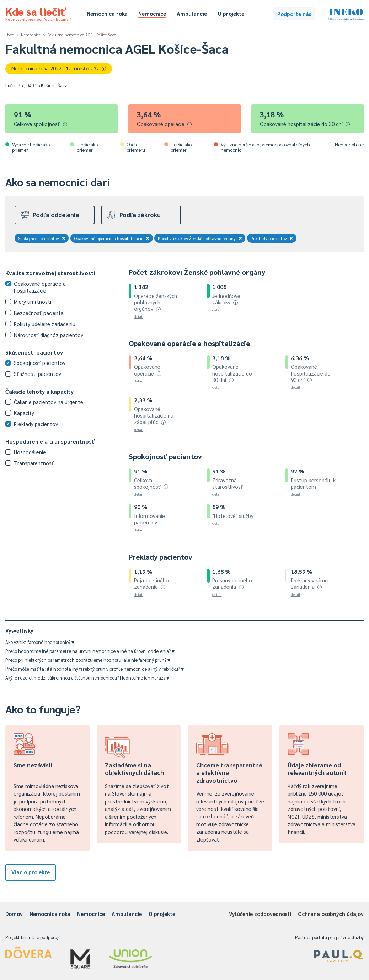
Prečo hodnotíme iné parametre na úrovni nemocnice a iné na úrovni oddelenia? (90, 651)
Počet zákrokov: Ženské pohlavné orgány (200, 238)
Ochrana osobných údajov (331, 914)
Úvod (10, 35)
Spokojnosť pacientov (42, 238)
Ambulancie (192, 13)
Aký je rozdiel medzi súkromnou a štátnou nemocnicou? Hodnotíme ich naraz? (87, 678)
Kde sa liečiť (38, 13)
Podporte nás (294, 14)
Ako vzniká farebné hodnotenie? (40, 642)
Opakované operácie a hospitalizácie (112, 238)
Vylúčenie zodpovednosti (260, 914)
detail (139, 316)
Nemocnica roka (107, 13)
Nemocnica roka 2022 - (59, 68)
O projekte (231, 13)
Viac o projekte (31, 872)
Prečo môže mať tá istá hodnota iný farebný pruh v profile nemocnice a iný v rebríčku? (95, 669)
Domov (14, 914)
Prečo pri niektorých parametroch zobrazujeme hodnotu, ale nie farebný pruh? (88, 660)
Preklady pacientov (272, 238)
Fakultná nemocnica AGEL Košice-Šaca (82, 35)
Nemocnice (152, 13)
